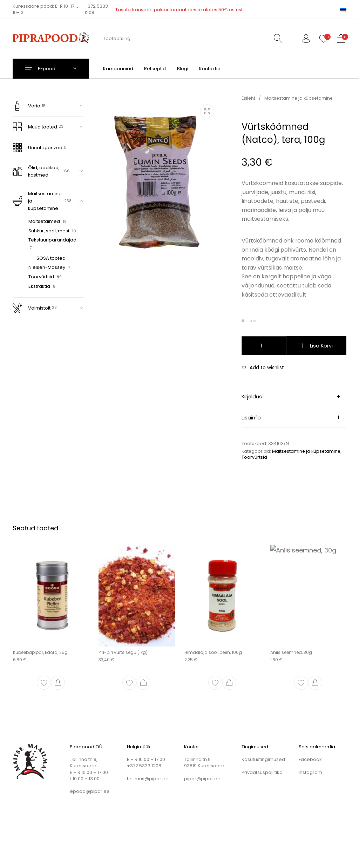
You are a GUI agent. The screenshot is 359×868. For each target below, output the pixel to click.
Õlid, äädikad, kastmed (36, 171)
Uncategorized (38, 148)
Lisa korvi (321, 346)
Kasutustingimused (263, 759)
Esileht (248, 98)
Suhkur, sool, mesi (49, 231)
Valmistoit (32, 308)
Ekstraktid (39, 286)
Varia (26, 106)
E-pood (47, 69)
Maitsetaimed (44, 221)
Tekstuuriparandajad (52, 240)
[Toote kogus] (264, 346)
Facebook (310, 759)
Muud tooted (35, 127)
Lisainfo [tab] (251, 418)
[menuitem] (343, 9)
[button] (58, 683)
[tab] (294, 397)
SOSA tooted (51, 258)
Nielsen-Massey (47, 267)
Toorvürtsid (41, 277)
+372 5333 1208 (96, 9)
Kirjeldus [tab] (252, 397)
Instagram (310, 772)
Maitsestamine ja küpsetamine (37, 201)
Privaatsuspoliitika (262, 772)
